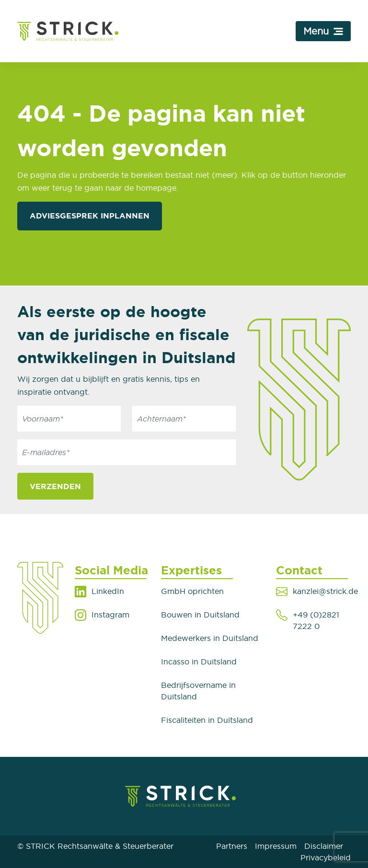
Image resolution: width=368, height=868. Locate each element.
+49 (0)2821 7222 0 (316, 620)
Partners (232, 846)
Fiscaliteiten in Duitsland (207, 720)
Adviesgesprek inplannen (90, 216)
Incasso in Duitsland (199, 662)
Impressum (276, 846)
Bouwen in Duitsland (200, 615)
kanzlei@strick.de (325, 591)
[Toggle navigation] (323, 31)
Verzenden (55, 486)
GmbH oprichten (192, 591)
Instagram (110, 615)
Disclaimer (324, 846)
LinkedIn (108, 591)
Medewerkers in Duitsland (210, 638)
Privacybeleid (326, 857)
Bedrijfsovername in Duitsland (198, 691)
